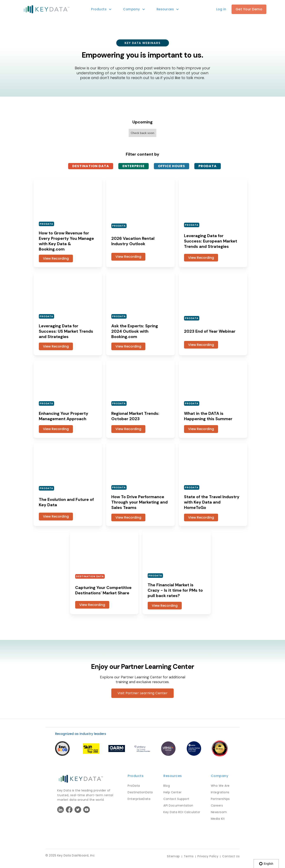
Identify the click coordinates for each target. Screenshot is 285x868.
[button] (99, 9)
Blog (167, 786)
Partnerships (220, 799)
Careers (217, 805)
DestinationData (140, 792)
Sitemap (173, 856)
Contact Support (176, 799)
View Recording (56, 258)
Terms (189, 856)
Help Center (173, 792)
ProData (134, 786)
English (266, 864)
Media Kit (218, 819)
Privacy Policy (208, 856)
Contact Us (231, 856)
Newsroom (219, 812)
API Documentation (178, 805)
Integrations (220, 792)
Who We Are (220, 786)
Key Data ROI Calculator (182, 812)
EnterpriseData (139, 799)
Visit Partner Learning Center (143, 693)
